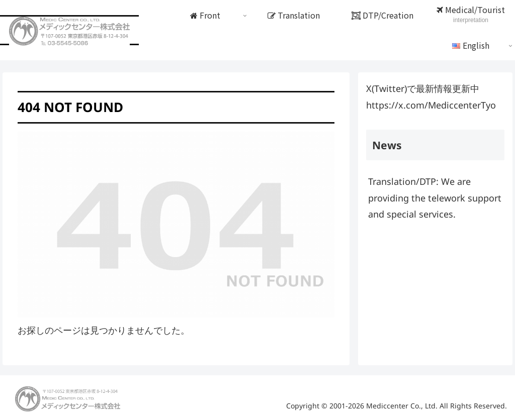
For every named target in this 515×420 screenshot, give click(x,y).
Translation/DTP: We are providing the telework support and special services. (435, 198)
